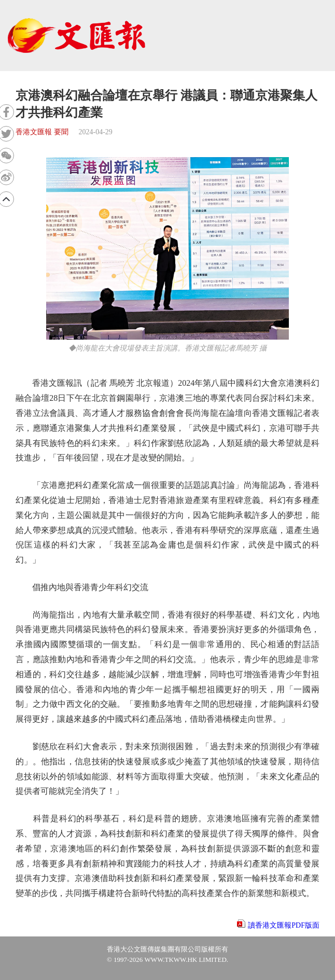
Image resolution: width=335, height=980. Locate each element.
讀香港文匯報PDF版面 (284, 925)
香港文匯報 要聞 (42, 132)
